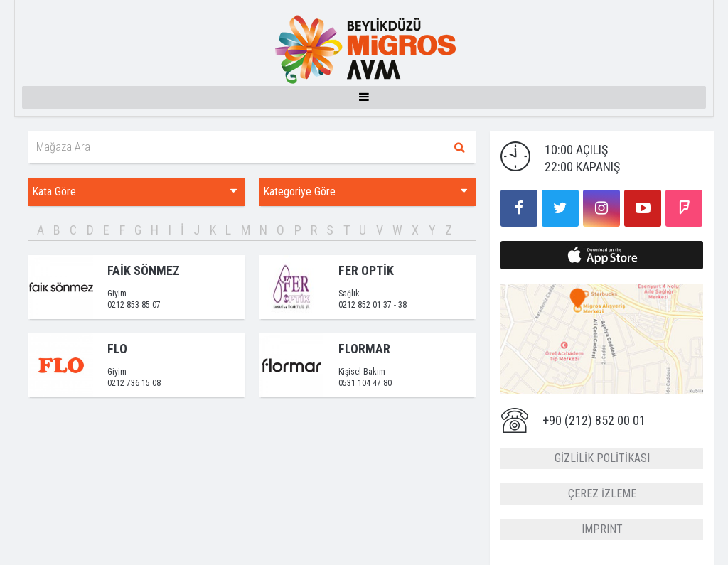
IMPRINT (602, 529)
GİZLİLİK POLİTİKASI (602, 458)
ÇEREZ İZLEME (602, 494)
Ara (459, 147)
